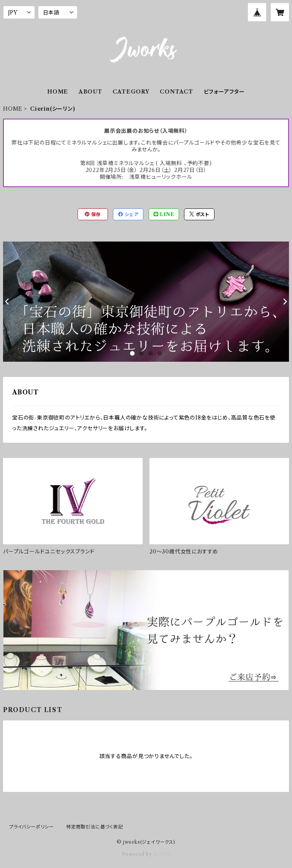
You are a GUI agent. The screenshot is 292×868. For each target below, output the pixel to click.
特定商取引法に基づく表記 (95, 827)
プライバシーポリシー (32, 827)
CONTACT (176, 92)
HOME (58, 92)
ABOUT (90, 92)
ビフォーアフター (224, 92)
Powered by (146, 854)
